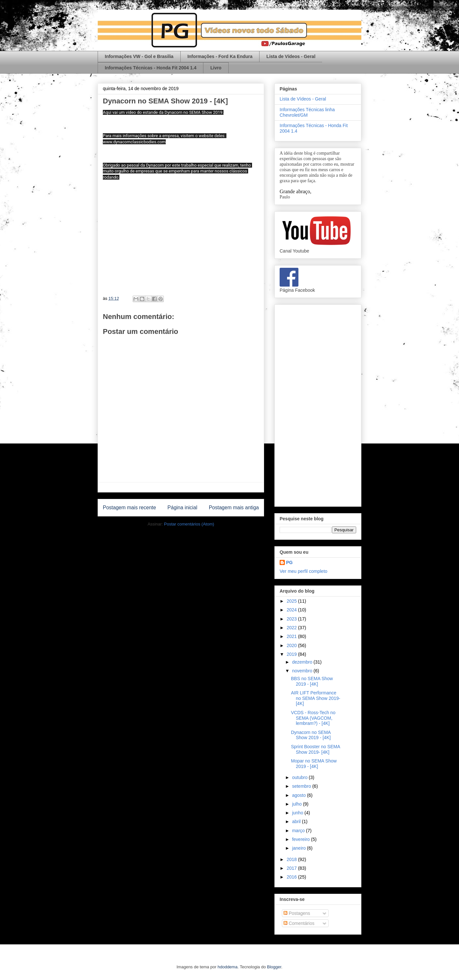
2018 (292, 859)
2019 (292, 654)
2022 (292, 628)
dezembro (303, 662)
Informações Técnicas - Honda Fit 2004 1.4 (151, 68)
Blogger (274, 967)
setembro (302, 786)
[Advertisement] (318, 404)
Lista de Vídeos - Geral (291, 56)
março (299, 831)
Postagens (297, 913)
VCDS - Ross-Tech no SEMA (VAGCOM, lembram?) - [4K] (313, 718)
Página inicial (182, 508)
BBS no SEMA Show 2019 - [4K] (312, 681)
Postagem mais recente (129, 508)
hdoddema (228, 967)
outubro (300, 777)
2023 (292, 619)
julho (297, 804)
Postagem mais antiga (234, 508)
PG (289, 562)
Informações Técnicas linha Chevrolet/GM (307, 112)
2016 (292, 877)
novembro (303, 671)
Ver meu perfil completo (303, 571)
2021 (292, 636)
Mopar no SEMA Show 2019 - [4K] (314, 764)
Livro (216, 68)
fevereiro (301, 839)
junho (298, 813)
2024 (292, 610)
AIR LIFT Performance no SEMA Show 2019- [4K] (316, 698)
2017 (292, 868)
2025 (292, 601)
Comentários (299, 923)
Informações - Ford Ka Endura (220, 56)
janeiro (299, 848)
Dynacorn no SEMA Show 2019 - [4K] (311, 735)
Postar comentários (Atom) (189, 524)
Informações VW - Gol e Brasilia (139, 56)
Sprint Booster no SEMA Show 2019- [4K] (315, 749)
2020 (292, 645)
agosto (299, 795)
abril (297, 821)
